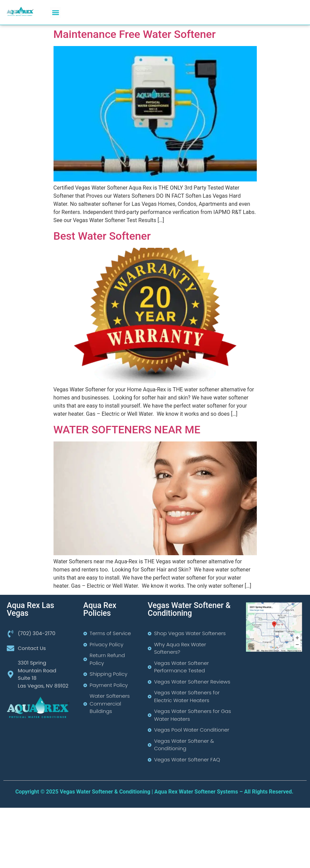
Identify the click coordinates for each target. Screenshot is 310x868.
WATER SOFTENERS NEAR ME (127, 430)
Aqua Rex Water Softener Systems (196, 792)
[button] (55, 12)
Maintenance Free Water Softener (135, 34)
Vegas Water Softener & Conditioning (189, 609)
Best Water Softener (102, 236)
